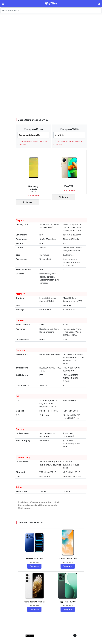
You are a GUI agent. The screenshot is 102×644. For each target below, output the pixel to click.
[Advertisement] (51, 641)
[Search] (51, 10)
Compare (34, 566)
